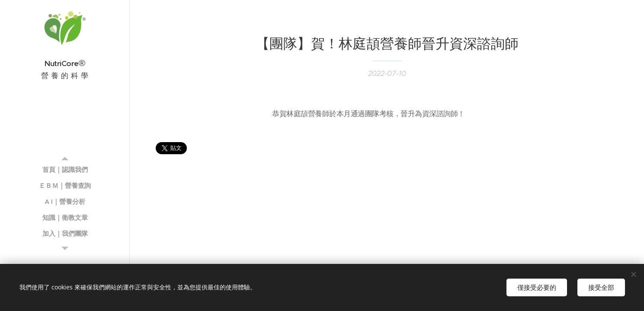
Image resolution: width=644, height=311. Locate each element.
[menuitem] (65, 170)
